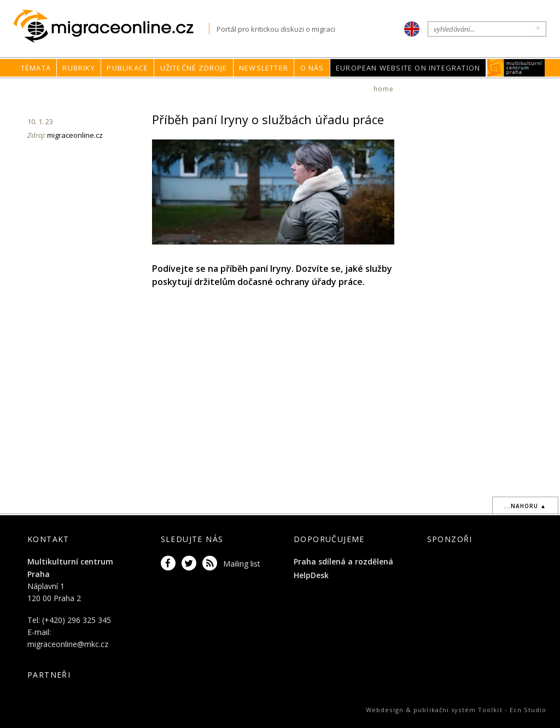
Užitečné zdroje (194, 68)
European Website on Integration (408, 68)
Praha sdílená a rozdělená (343, 561)
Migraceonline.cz (111, 27)
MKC (517, 68)
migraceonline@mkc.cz (68, 644)
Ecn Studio (528, 710)
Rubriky (78, 68)
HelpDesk (311, 575)
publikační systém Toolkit (458, 710)
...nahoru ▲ (525, 506)
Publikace (127, 68)
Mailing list (242, 564)
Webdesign (385, 710)
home (384, 89)
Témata (36, 68)
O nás (312, 68)
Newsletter (264, 68)
